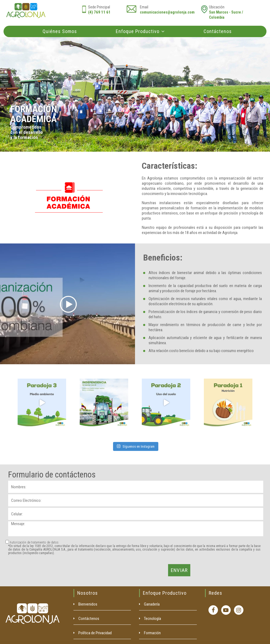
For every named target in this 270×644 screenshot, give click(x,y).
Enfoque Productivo (138, 31)
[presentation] (49, 570)
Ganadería (152, 604)
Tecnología (152, 619)
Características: (170, 166)
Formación (152, 633)
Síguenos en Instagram (136, 446)
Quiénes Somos (60, 31)
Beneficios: (163, 258)
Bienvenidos (88, 604)
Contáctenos (218, 31)
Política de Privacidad (95, 633)
